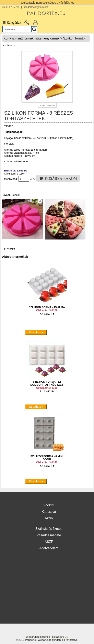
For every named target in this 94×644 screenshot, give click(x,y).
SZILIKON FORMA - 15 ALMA (47, 307)
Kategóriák (12, 23)
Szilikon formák (74, 38)
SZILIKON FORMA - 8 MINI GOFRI (47, 458)
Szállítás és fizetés (49, 529)
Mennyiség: (11, 179)
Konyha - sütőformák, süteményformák (31, 38)
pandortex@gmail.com (36, 7)
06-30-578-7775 (11, 7)
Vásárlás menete (49, 535)
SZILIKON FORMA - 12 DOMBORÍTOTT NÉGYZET (47, 383)
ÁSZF (49, 542)
